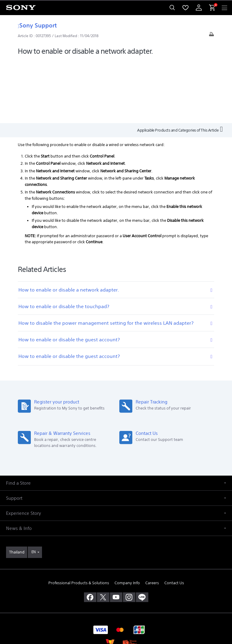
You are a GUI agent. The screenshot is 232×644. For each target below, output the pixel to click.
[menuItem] (185, 8)
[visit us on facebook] (90, 534)
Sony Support (37, 25)
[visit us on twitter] (103, 534)
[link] (17, 489)
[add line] (142, 534)
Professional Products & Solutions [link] (79, 520)
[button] (116, 420)
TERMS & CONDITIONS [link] (116, 601)
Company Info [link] (127, 520)
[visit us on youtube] (116, 534)
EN (34, 489)
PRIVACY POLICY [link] (116, 609)
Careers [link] (152, 520)
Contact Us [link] (174, 520)
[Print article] (211, 36)
